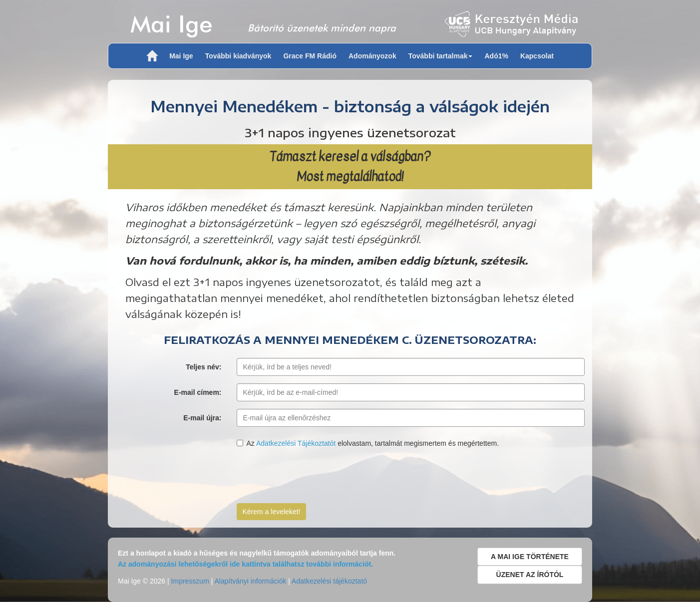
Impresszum (190, 581)
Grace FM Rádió (310, 56)
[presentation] (313, 476)
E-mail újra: (202, 418)
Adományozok (372, 56)
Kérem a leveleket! (272, 512)
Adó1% (496, 56)
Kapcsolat (537, 56)
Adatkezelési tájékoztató (329, 581)
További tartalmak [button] (441, 56)
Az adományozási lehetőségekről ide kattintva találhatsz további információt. (245, 564)
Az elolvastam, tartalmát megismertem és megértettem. (368, 443)
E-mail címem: (198, 392)
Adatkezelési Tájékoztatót (296, 443)
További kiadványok (238, 56)
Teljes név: (203, 367)
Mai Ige (172, 24)
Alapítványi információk (250, 581)
